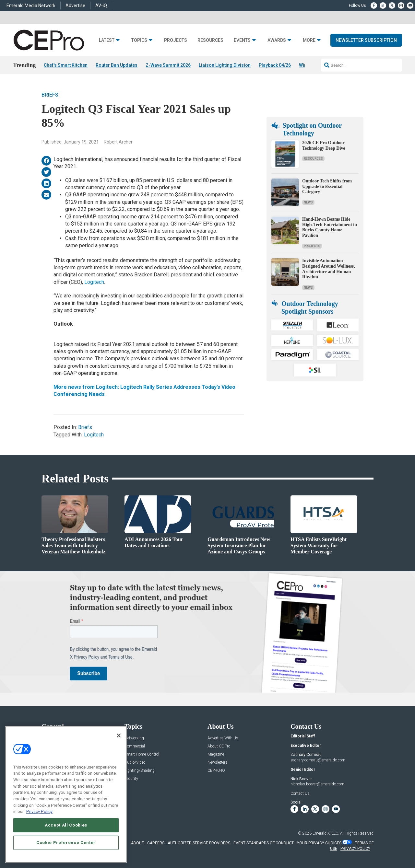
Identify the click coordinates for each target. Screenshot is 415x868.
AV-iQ (101, 6)
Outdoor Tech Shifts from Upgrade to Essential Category (327, 186)
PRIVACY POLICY (355, 849)
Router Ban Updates (117, 65)
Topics (139, 40)
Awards (277, 40)
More (309, 40)
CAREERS (156, 843)
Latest (107, 40)
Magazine (216, 754)
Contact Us (300, 793)
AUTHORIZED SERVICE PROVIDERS (199, 843)
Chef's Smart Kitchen (66, 65)
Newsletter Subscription (366, 40)
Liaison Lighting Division (225, 65)
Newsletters (218, 763)
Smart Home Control (142, 754)
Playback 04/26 (275, 65)
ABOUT (137, 843)
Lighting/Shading (140, 771)
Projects (176, 40)
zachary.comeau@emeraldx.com (318, 760)
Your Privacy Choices (319, 843)
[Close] (119, 735)
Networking (134, 738)
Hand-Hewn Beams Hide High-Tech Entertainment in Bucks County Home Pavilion (330, 227)
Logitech (94, 282)
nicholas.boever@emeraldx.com (317, 784)
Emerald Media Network (31, 6)
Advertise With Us (223, 738)
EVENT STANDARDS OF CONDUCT (264, 843)
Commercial (135, 746)
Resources (210, 40)
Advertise (75, 6)
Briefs (50, 95)
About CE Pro (219, 746)
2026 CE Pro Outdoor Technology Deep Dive (324, 145)
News (308, 202)
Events (242, 40)
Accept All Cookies (66, 825)
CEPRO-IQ (216, 771)
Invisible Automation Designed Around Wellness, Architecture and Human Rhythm (328, 269)
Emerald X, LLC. (326, 833)
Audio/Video (135, 763)
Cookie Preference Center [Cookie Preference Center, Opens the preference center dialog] (66, 843)
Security (131, 779)
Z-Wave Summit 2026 (168, 65)
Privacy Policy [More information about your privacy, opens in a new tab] (39, 811)
